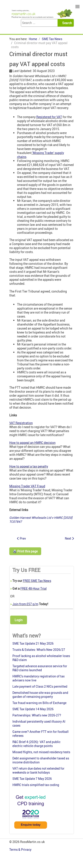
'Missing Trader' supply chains (41, 155)
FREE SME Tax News (37, 581)
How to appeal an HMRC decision (32, 443)
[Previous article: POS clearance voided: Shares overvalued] (21, 538)
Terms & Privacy (21, 849)
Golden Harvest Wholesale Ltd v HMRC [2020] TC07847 (41, 520)
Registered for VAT (49, 117)
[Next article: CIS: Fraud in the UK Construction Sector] (69, 538)
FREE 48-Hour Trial (34, 588)
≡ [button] (78, 7)
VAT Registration (21, 423)
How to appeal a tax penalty (29, 466)
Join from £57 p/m (25, 604)
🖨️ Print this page (25, 551)
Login (19, 620)
